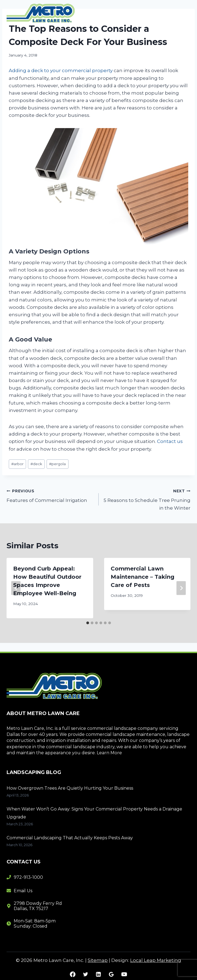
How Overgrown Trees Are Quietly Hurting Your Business (70, 788)
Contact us (170, 441)
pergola (57, 464)
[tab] (88, 623)
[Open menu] (184, 14)
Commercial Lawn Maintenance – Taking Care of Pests (142, 577)
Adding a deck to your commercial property (61, 70)
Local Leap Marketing (156, 960)
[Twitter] (86, 974)
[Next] (181, 588)
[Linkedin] (98, 974)
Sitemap (98, 960)
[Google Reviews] (111, 974)
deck (36, 464)
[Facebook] (73, 974)
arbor (17, 464)
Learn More (109, 753)
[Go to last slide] (16, 588)
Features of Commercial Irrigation (50, 495)
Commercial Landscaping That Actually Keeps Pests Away (70, 838)
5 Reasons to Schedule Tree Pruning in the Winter (147, 499)
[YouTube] (124, 974)
